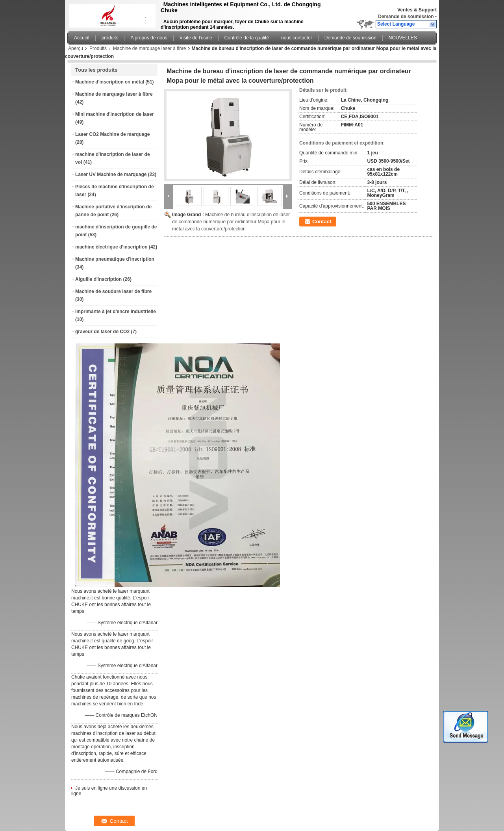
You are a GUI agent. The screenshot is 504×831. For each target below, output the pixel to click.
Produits (98, 48)
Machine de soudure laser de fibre (113, 291)
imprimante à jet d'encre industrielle (116, 312)
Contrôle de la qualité (247, 38)
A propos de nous (149, 38)
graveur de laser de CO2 (102, 332)
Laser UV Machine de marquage (111, 174)
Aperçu (76, 48)
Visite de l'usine (196, 38)
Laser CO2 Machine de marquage (112, 134)
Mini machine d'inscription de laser (115, 114)
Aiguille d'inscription (98, 279)
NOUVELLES (403, 38)
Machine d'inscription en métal (110, 82)
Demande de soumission (406, 17)
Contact (322, 222)
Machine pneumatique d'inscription (115, 259)
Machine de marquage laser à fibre (149, 48)
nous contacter (297, 38)
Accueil (82, 38)
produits (110, 38)
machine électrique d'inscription (111, 247)
